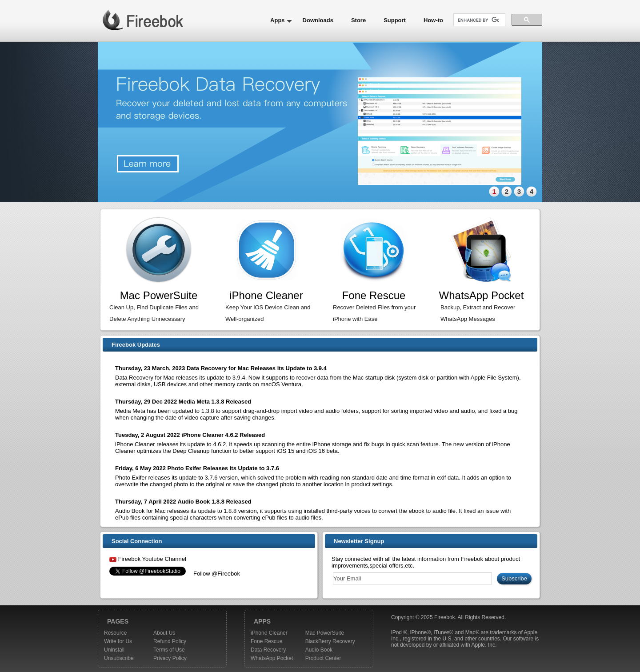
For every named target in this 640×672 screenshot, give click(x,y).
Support (395, 20)
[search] (478, 20)
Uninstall (114, 650)
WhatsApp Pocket (272, 658)
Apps (278, 20)
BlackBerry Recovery (330, 641)
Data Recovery (268, 650)
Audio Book (319, 650)
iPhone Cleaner (269, 633)
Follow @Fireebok (217, 574)
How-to (433, 20)
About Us (164, 633)
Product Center (323, 658)
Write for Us (118, 641)
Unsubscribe (119, 658)
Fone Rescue (266, 641)
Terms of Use (169, 650)
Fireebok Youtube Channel (152, 559)
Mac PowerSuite (325, 633)
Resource (115, 633)
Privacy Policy (170, 658)
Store (358, 20)
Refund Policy (170, 641)
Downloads (318, 20)
